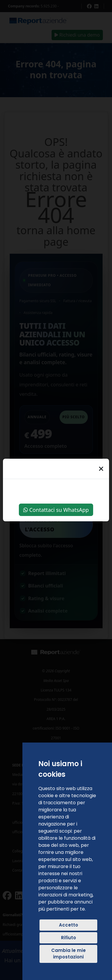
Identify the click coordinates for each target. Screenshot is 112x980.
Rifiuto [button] (69, 938)
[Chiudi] (101, 469)
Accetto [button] (69, 925)
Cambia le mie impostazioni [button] (69, 954)
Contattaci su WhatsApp (56, 510)
